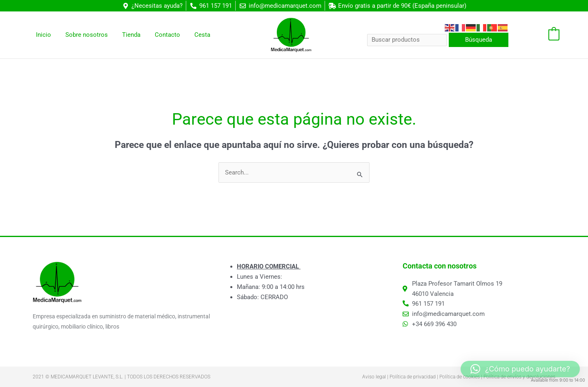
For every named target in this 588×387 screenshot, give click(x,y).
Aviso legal (374, 377)
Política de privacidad (413, 377)
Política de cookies (460, 377)
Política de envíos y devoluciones (519, 377)
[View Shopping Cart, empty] (538, 35)
